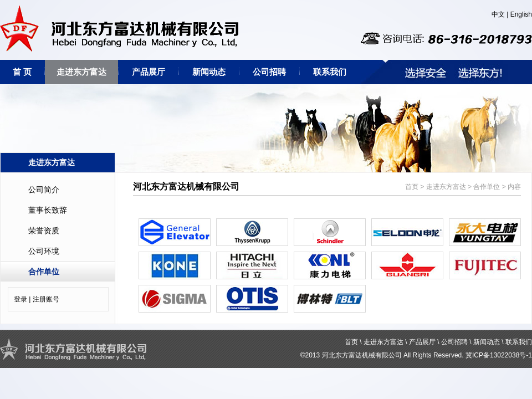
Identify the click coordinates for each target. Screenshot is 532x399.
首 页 (22, 72)
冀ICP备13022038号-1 (499, 355)
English (521, 14)
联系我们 (330, 72)
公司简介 (44, 190)
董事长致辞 (48, 210)
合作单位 (44, 272)
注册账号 (46, 299)
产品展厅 (149, 72)
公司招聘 (269, 72)
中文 (498, 14)
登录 (21, 299)
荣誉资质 (44, 231)
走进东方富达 (81, 72)
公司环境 (44, 251)
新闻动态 (209, 72)
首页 (412, 187)
